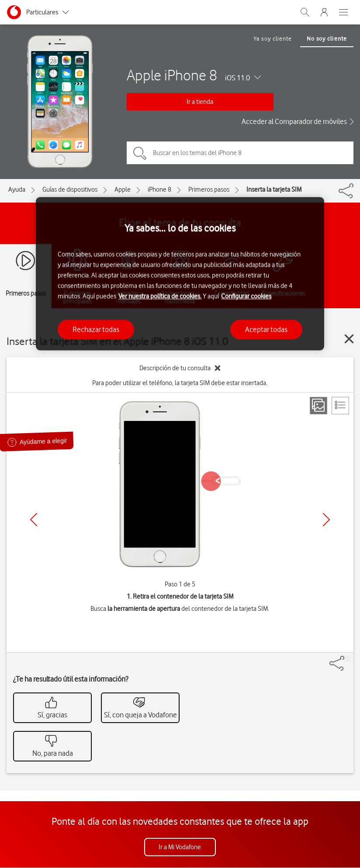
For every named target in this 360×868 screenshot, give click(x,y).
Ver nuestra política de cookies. (160, 296)
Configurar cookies (246, 296)
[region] (180, 274)
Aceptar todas (266, 329)
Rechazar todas (96, 329)
